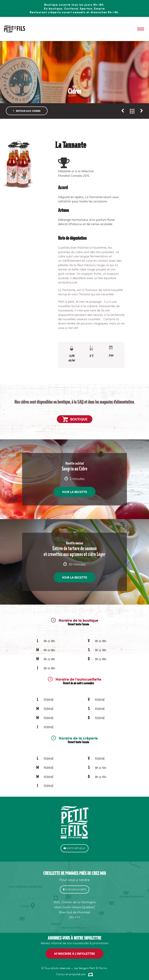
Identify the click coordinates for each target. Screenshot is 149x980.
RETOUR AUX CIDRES (27, 107)
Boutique (75, 415)
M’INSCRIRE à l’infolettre (74, 949)
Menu (141, 29)
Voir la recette (75, 488)
